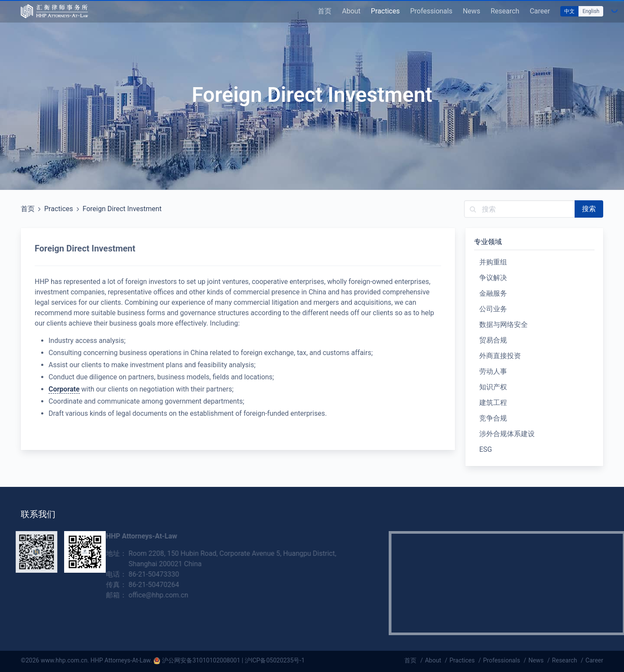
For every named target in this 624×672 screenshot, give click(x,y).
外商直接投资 (500, 356)
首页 (325, 11)
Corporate (64, 389)
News (471, 11)
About (351, 11)
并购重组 (493, 262)
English (591, 11)
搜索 (589, 209)
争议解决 (493, 278)
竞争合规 (493, 418)
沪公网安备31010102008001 (201, 660)
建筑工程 (493, 403)
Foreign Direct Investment (122, 209)
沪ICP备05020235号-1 (275, 660)
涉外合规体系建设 (507, 434)
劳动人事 (493, 371)
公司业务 (493, 309)
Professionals (431, 11)
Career (540, 11)
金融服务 (493, 293)
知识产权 (493, 387)
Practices (385, 11)
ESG (486, 449)
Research (505, 11)
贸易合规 (493, 340)
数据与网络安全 (504, 325)
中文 (569, 11)
